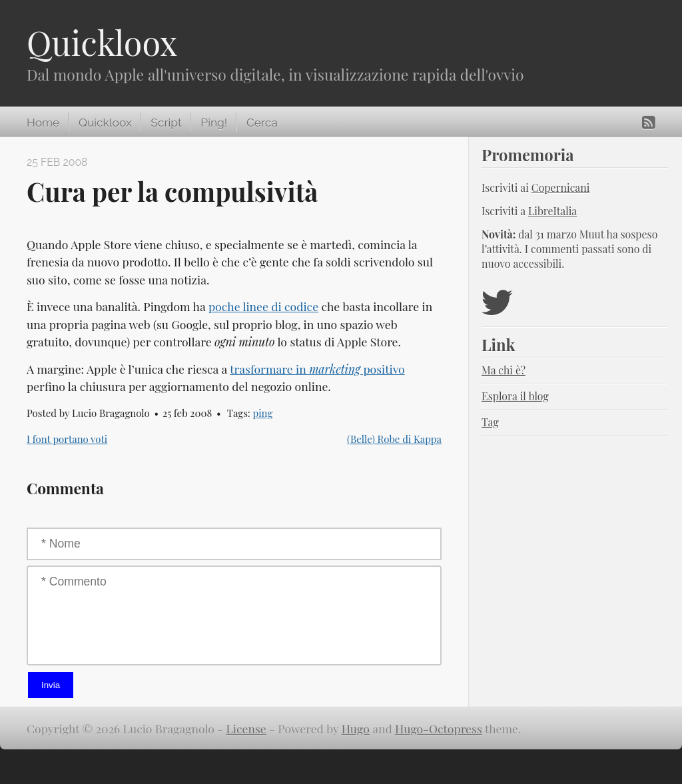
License (246, 728)
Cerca (262, 123)
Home (43, 123)
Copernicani (561, 188)
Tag (490, 422)
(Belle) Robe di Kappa (394, 439)
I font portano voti (67, 439)
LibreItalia (552, 211)
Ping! (214, 123)
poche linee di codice (263, 306)
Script (166, 123)
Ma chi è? (504, 370)
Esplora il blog (515, 396)
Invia (51, 685)
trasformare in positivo (317, 369)
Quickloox (102, 42)
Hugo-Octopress (439, 728)
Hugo (356, 728)
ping (263, 413)
